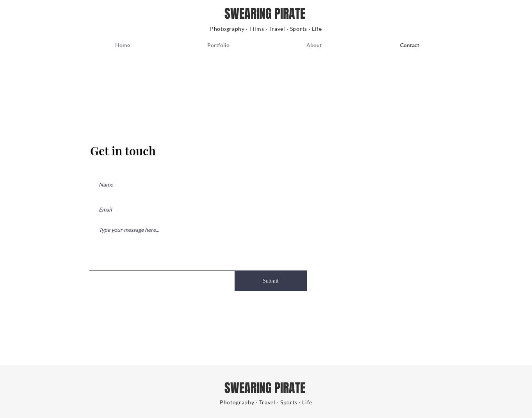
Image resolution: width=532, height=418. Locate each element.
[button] (218, 45)
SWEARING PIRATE (266, 14)
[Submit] (271, 281)
